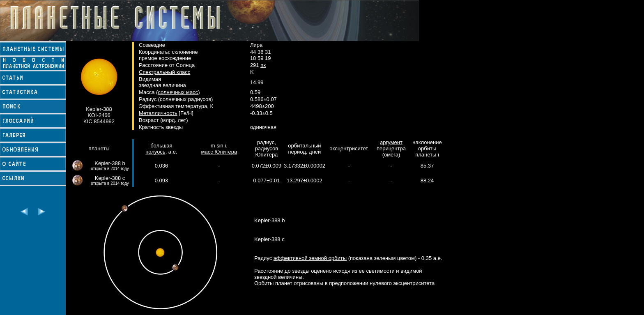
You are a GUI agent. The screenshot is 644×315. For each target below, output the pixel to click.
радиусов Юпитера (267, 152)
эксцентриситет (349, 148)
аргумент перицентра (391, 145)
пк (263, 65)
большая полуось (159, 149)
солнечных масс (178, 92)
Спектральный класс (164, 72)
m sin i (218, 146)
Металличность (158, 113)
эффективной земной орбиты (310, 258)
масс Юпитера (219, 152)
